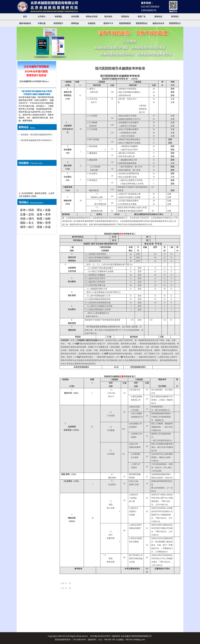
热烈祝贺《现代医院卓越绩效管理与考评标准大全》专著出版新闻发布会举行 (38, 135)
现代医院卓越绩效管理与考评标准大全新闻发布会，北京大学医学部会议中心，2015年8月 (38, 140)
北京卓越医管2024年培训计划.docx (34, 81)
